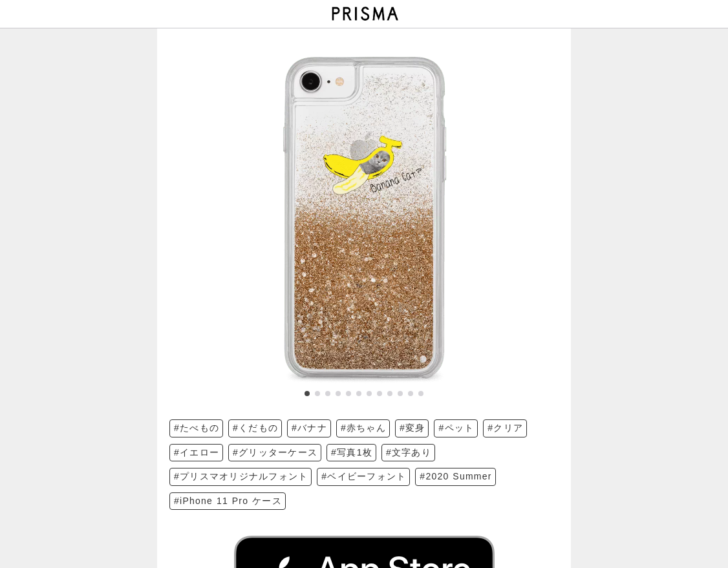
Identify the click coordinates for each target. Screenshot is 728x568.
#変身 (412, 428)
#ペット (456, 428)
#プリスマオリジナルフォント (241, 476)
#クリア (505, 428)
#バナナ (309, 428)
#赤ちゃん (363, 428)
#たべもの (197, 428)
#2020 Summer (455, 476)
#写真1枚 (352, 452)
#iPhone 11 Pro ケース (228, 501)
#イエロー (197, 452)
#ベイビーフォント (364, 476)
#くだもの (255, 428)
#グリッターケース (275, 452)
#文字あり (409, 452)
